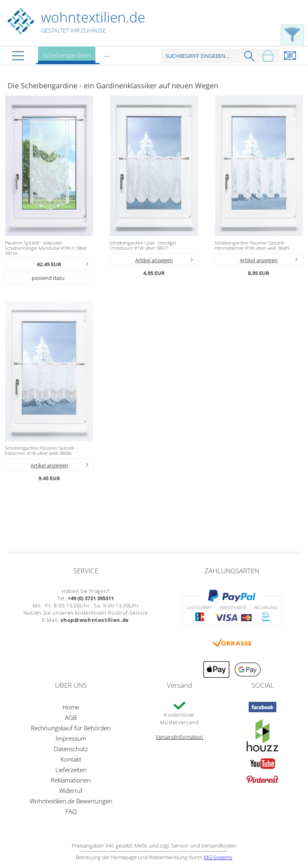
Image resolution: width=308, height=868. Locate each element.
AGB (71, 717)
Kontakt (71, 759)
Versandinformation (179, 737)
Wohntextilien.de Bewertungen (71, 801)
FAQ (71, 811)
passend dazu (48, 278)
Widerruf (71, 791)
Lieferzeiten (71, 770)
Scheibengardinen (67, 58)
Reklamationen (71, 780)
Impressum (71, 738)
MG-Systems (218, 857)
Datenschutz (71, 749)
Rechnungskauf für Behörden (71, 728)
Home (71, 707)
